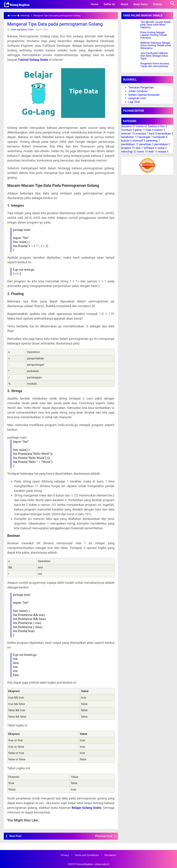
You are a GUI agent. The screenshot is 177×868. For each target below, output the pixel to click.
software (149, 148)
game (138, 130)
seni (138, 148)
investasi (141, 134)
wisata (162, 152)
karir (152, 134)
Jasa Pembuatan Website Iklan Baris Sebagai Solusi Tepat (154, 56)
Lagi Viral (134, 102)
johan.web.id (102, 864)
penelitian (145, 144)
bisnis (140, 126)
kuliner (125, 141)
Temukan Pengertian (141, 88)
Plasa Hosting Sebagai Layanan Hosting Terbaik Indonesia (154, 35)
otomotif (138, 141)
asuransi (127, 126)
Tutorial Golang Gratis (33, 60)
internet (126, 134)
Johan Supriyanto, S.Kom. (22, 30)
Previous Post (104, 836)
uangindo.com (137, 98)
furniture (127, 130)
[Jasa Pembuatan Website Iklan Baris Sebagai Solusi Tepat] (131, 56)
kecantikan (164, 134)
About (124, 4)
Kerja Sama (141, 4)
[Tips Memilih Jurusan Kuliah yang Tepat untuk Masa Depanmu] (131, 25)
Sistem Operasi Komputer (144, 95)
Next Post (15, 836)
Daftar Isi (109, 4)
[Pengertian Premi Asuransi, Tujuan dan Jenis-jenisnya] (131, 67)
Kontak (157, 4)
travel (141, 152)
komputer (159, 137)
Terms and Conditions (87, 855)
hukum (159, 130)
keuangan (144, 137)
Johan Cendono (138, 91)
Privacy (65, 855)
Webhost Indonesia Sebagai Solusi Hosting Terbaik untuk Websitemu (156, 46)
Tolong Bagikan (85, 864)
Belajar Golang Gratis (86, 808)
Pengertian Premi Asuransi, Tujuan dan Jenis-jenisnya (155, 65)
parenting (152, 141)
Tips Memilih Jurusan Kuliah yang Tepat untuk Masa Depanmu (156, 25)
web (151, 152)
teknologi (127, 152)
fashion (153, 126)
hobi (149, 130)
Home (94, 4)
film (163, 126)
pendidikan (128, 144)
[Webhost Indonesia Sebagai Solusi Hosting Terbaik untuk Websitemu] (131, 46)
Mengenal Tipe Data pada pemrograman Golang (55, 24)
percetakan (161, 144)
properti (126, 148)
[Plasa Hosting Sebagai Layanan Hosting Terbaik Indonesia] (131, 35)
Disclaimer (110, 855)
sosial (161, 148)
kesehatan (128, 137)
